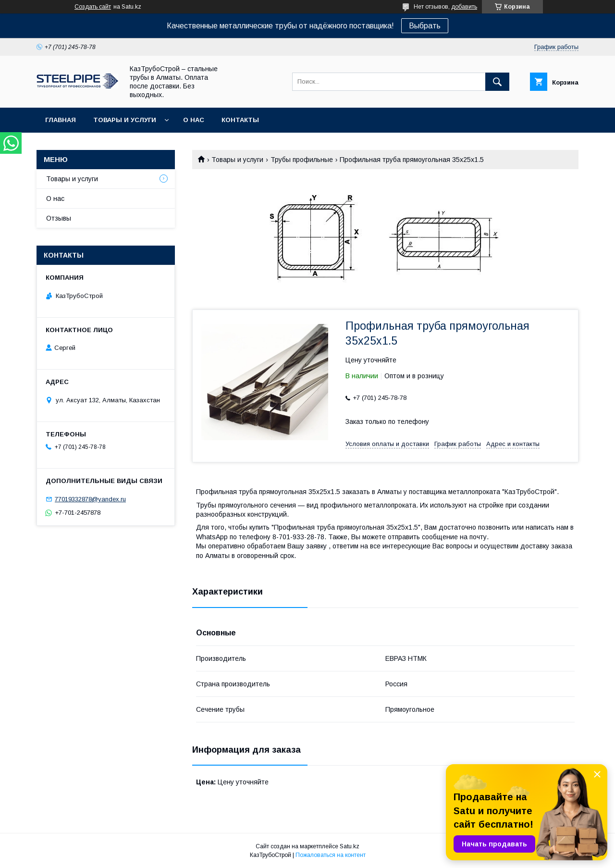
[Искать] (497, 82)
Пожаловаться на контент (331, 855)
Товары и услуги (125, 120)
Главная (61, 120)
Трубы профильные (302, 160)
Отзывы (59, 218)
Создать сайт (93, 7)
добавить (464, 7)
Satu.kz (350, 846)
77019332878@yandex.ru (90, 499)
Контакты (240, 120)
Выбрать (425, 26)
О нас (194, 120)
